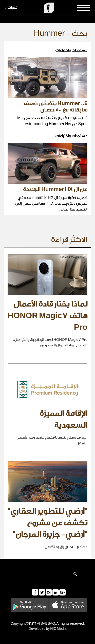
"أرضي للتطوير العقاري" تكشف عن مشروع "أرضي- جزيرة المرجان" (48, 523)
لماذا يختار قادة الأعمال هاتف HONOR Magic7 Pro (48, 316)
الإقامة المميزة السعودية (63, 420)
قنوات (11, 7)
